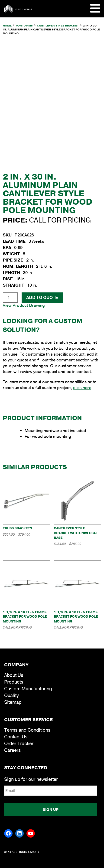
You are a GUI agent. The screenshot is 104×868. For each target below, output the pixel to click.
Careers (12, 750)
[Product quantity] (10, 298)
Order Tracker (19, 744)
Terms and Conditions (27, 730)
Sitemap (13, 702)
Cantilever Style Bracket (58, 26)
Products (14, 682)
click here (82, 388)
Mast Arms (24, 26)
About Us (14, 675)
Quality (11, 696)
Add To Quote (42, 298)
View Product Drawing (24, 305)
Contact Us (16, 737)
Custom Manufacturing (28, 689)
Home (7, 26)
